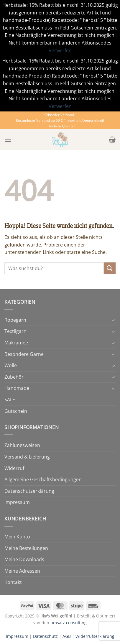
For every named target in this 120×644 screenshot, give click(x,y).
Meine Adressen (22, 571)
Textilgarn (15, 331)
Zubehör (14, 377)
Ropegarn (15, 320)
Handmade (17, 388)
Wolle (11, 365)
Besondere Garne (24, 354)
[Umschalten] (113, 320)
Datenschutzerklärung (29, 491)
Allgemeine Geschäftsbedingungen (43, 479)
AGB (67, 636)
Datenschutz (45, 636)
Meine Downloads (24, 559)
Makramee (16, 343)
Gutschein (16, 411)
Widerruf (14, 468)
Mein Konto (17, 537)
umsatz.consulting (69, 623)
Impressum (17, 502)
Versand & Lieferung (27, 457)
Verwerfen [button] (60, 50)
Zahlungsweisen (22, 445)
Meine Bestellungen (26, 548)
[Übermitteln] (110, 268)
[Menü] (8, 140)
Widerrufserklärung (95, 636)
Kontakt (13, 582)
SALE (10, 400)
